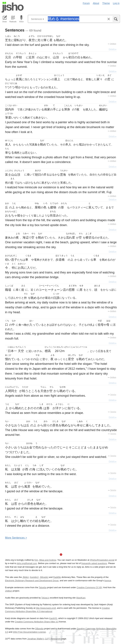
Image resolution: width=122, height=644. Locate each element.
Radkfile (57, 577)
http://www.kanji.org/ (46, 608)
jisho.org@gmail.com (27, 563)
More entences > (16, 538)
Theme (106, 3)
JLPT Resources (53, 639)
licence (108, 581)
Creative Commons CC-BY (89, 587)
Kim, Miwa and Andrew (45, 560)
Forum (86, 3)
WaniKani (81, 598)
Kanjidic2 (34, 577)
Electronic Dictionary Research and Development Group (32, 581)
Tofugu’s (45, 598)
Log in (116, 3)
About (96, 3)
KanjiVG (53, 618)
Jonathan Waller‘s (36, 639)
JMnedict (44, 577)
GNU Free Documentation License (29, 632)
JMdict (25, 577)
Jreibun (113, 44)
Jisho (13, 7)
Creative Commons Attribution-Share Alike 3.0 (37, 622)
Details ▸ (113, 49)
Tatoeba (113, 395)
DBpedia (39, 629)
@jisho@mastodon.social (102, 560)
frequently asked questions (94, 563)
